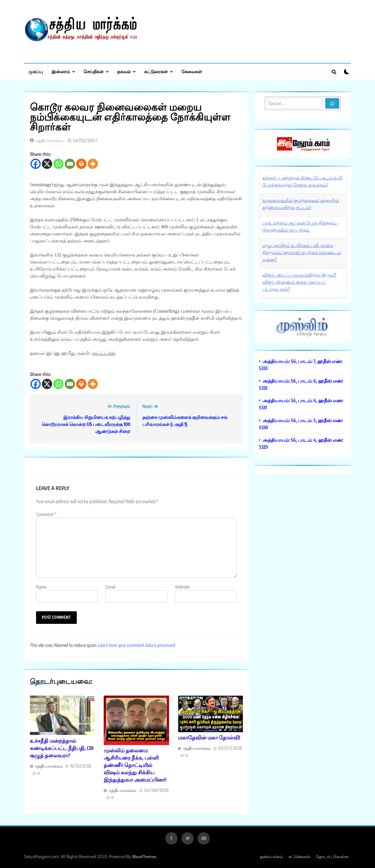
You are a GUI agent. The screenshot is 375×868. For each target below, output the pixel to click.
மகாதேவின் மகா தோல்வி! (209, 737)
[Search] (332, 103)
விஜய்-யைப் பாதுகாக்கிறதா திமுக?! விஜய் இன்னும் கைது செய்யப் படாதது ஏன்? (299, 282)
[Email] (70, 164)
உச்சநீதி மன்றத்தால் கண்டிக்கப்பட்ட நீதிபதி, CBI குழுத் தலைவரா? (62, 748)
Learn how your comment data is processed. (137, 645)
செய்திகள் (94, 71)
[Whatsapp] (58, 164)
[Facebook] (36, 164)
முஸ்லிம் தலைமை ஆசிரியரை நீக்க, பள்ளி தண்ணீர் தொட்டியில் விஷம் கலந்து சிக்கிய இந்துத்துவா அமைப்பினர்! (135, 765)
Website (182, 587)
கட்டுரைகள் (156, 71)
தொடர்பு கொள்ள (332, 856)
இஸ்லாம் (61, 71)
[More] (93, 164)
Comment (46, 514)
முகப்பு (36, 71)
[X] (47, 164)
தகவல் (124, 71)
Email (110, 587)
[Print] (81, 164)
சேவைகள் (192, 71)
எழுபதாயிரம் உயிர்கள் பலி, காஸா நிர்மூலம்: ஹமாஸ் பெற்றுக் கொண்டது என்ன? (302, 252)
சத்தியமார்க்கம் (50, 141)
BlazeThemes (144, 857)
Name (41, 587)
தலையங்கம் (271, 856)
